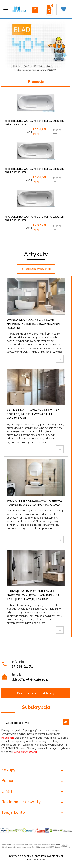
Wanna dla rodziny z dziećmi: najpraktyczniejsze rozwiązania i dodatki (34, 324)
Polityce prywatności (25, 752)
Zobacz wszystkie (36, 269)
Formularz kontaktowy (36, 693)
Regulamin (8, 738)
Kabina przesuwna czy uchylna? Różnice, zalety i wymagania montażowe (33, 414)
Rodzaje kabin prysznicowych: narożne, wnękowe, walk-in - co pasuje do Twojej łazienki (33, 595)
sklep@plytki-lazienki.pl (30, 679)
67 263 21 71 (22, 666)
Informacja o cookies (21, 856)
